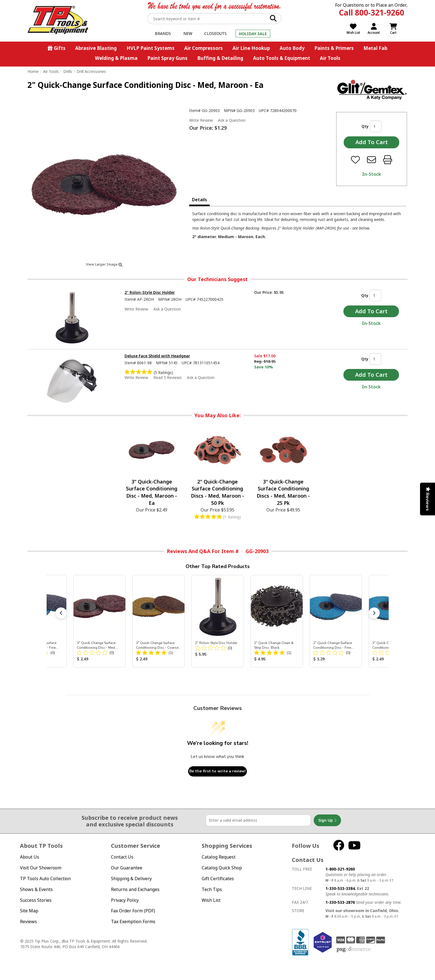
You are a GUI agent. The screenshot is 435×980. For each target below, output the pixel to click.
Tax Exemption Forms (133, 922)
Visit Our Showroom (41, 868)
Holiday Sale (253, 34)
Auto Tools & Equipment (282, 58)
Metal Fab (375, 48)
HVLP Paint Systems (151, 48)
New (188, 33)
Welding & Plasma (116, 58)
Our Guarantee (127, 868)
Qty (365, 126)
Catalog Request (219, 857)
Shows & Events (36, 889)
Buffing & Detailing (220, 58)
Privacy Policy (125, 900)
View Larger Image (104, 264)
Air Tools (330, 58)
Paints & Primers (334, 48)
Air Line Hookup (251, 48)
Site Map (29, 911)
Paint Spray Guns (167, 58)
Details (199, 200)
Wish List (211, 900)
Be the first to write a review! (217, 771)
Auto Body (292, 48)
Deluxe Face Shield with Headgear (157, 356)
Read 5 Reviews (168, 377)
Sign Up (327, 820)
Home (33, 71)
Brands (163, 33)
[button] (61, 613)
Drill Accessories (91, 71)
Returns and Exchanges (135, 889)
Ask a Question (232, 120)
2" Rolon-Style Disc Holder (150, 292)
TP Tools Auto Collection (45, 879)
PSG (354, 950)
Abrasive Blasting (96, 48)
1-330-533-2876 (340, 902)
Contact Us (122, 857)
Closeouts (215, 33)
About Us (30, 857)
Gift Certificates (218, 879)
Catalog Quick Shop (222, 868)
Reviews (28, 922)
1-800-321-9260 (340, 869)
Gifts (60, 48)
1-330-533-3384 (340, 888)
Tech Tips (212, 889)
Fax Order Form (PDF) (133, 911)
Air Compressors (203, 48)
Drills (68, 71)
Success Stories (36, 900)
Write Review (201, 120)
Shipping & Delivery (131, 879)
